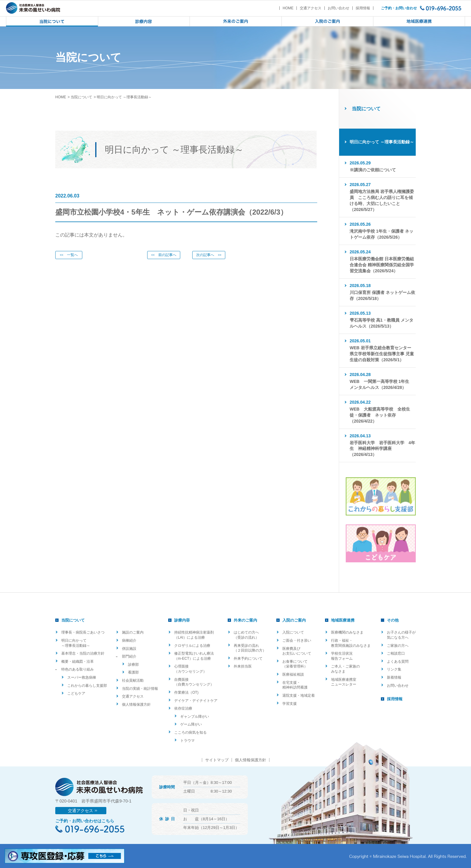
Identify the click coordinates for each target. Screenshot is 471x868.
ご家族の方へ (398, 646)
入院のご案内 (294, 620)
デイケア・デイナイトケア (196, 701)
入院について (293, 632)
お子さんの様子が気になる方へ (401, 635)
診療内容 (182, 620)
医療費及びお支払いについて (297, 651)
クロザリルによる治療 (192, 646)
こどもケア (76, 693)
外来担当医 (243, 666)
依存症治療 (183, 708)
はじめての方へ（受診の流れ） (246, 635)
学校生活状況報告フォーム (342, 656)
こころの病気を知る (190, 732)
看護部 (133, 672)
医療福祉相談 (293, 674)
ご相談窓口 (396, 653)
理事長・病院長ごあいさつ (83, 632)
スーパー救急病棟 (82, 677)
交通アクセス (311, 8)
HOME (288, 8)
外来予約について (248, 659)
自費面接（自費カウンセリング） (194, 682)
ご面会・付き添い (297, 640)
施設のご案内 (133, 632)
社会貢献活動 (133, 680)
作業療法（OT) (186, 692)
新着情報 (394, 677)
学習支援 (290, 704)
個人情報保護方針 (136, 704)
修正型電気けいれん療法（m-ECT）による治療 (194, 656)
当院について (81, 97)
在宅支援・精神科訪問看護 (295, 685)
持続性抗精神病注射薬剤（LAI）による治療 (194, 635)
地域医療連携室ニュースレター (344, 682)
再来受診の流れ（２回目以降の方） (250, 648)
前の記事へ (164, 255)
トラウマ (187, 741)
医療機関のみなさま (347, 632)
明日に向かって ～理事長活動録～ (76, 643)
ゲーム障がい (191, 724)
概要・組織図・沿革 (77, 662)
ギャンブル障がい (195, 717)
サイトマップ (217, 760)
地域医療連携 (343, 620)
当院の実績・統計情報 (140, 689)
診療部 (133, 665)
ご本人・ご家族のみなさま (345, 669)
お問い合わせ (339, 8)
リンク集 (394, 669)
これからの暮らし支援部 (87, 686)
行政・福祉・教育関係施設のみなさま (351, 643)
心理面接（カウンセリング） (190, 669)
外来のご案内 (245, 620)
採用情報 (363, 8)
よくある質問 (398, 662)
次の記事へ (209, 255)
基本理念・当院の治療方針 (83, 653)
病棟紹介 (129, 640)
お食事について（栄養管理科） (295, 664)
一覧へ (69, 255)
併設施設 (129, 649)
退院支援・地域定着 (299, 695)
